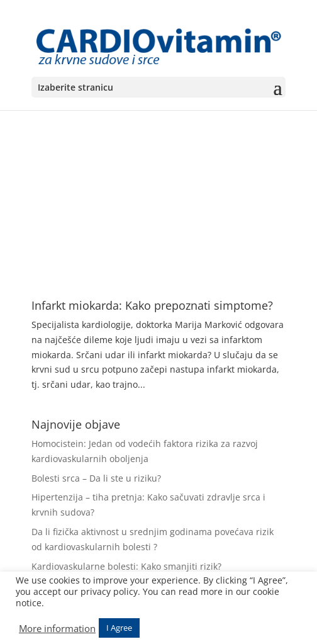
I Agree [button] (119, 628)
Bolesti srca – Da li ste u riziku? (96, 478)
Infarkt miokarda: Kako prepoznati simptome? (152, 305)
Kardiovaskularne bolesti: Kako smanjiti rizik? (126, 566)
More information (57, 628)
